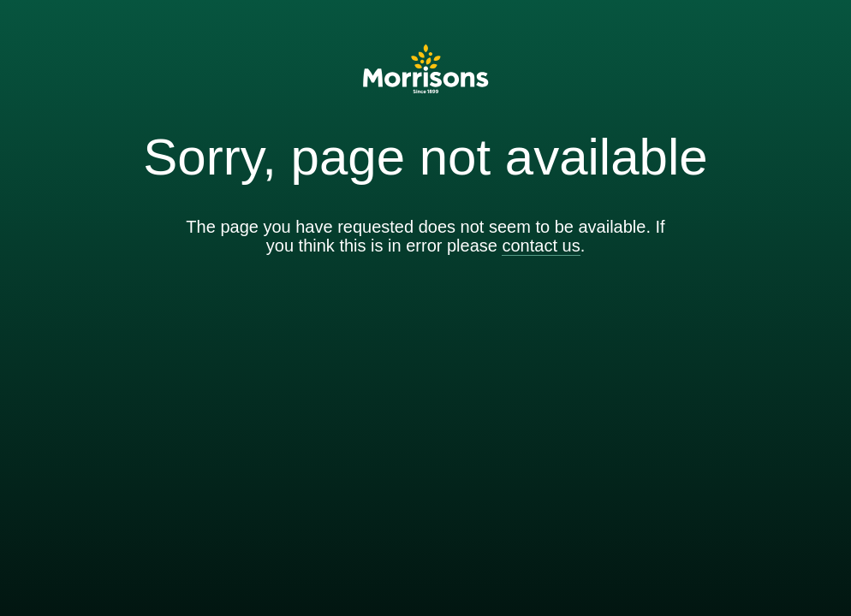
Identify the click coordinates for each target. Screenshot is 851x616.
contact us (541, 246)
